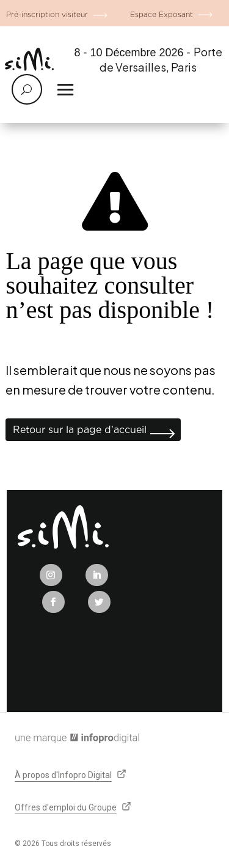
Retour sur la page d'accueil (80, 430)
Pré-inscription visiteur (47, 14)
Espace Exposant (162, 14)
